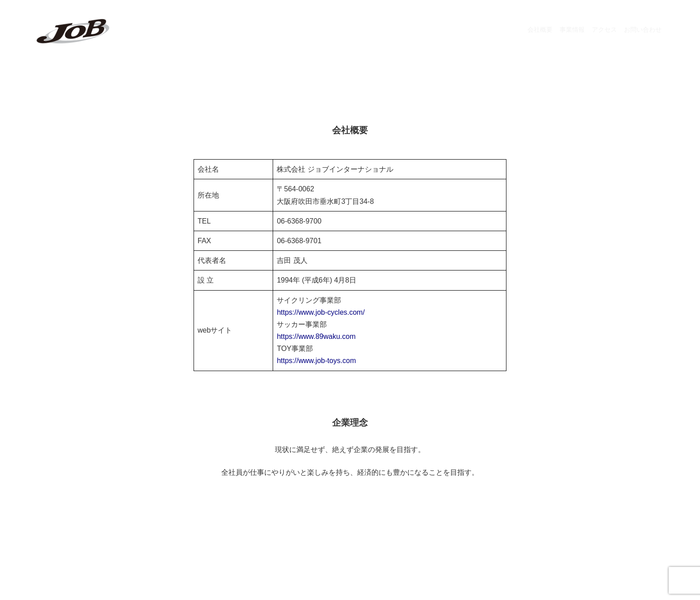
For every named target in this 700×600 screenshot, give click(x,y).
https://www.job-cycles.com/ (321, 312)
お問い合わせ (643, 30)
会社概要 (540, 30)
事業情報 (572, 30)
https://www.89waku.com (316, 336)
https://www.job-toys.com (316, 361)
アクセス (604, 30)
